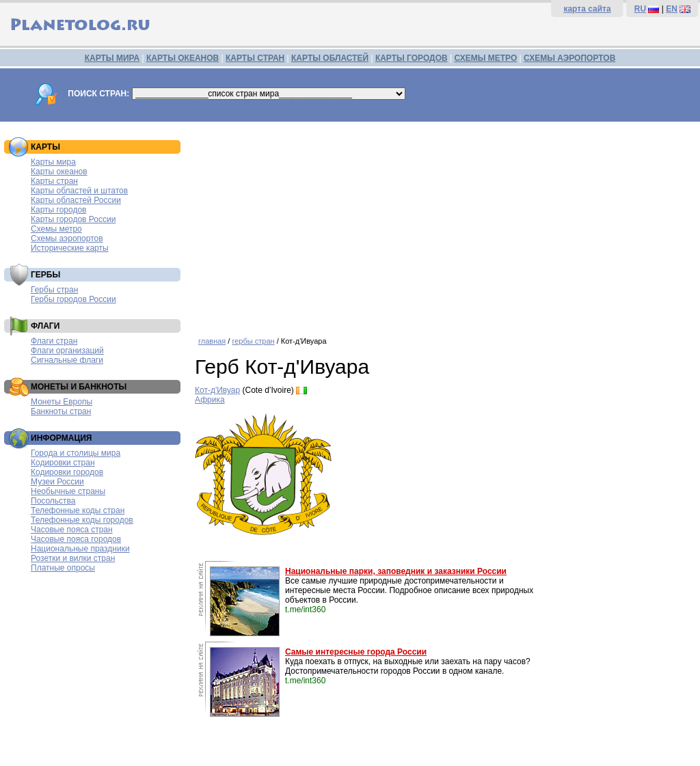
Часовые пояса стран (72, 530)
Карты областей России (76, 200)
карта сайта (587, 9)
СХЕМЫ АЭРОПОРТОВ (569, 58)
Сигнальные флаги (67, 360)
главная (212, 341)
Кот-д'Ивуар (217, 390)
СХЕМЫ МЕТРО (485, 58)
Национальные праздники (80, 549)
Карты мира (53, 162)
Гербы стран (54, 290)
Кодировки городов (67, 472)
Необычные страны (68, 491)
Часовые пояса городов (76, 539)
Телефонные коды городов (82, 520)
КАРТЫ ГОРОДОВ (412, 58)
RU (640, 9)
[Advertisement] (444, 224)
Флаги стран (54, 341)
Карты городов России (73, 219)
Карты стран (54, 181)
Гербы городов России (73, 299)
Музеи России (57, 482)
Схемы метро (56, 229)
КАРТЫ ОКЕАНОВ (183, 58)
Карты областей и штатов (79, 191)
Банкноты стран (61, 411)
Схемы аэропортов (67, 238)
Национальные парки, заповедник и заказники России (396, 571)
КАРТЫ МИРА (112, 58)
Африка (210, 400)
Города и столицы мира (76, 453)
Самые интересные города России (356, 652)
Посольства (53, 501)
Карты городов (58, 210)
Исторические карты (70, 248)
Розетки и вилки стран (73, 558)
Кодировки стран (63, 463)
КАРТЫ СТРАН (255, 58)
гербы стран (253, 341)
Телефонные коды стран (78, 510)
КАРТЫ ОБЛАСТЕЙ (330, 58)
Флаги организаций (67, 351)
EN (672, 9)
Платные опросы (63, 568)
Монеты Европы (62, 402)
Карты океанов (59, 172)
